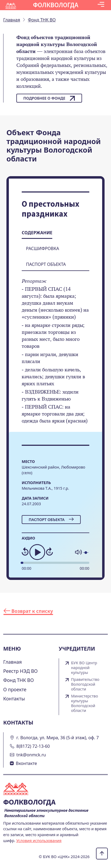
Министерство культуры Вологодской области (85, 703)
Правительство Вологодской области (85, 684)
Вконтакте (26, 763)
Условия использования (39, 841)
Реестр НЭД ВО (21, 671)
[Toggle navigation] (101, 5)
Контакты (14, 699)
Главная (12, 662)
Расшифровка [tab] (42, 248)
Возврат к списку (28, 611)
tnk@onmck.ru (31, 755)
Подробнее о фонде (49, 98)
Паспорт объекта (51, 520)
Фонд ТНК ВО (18, 680)
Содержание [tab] (37, 233)
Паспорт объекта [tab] (46, 264)
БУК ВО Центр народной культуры (84, 668)
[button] (101, 5)
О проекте (15, 689)
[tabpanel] (56, 355)
